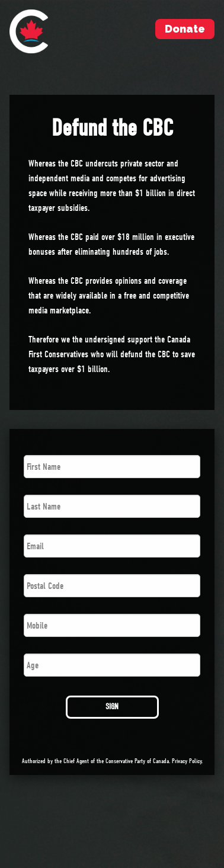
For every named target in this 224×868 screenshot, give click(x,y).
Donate (185, 29)
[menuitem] (29, 31)
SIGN (112, 707)
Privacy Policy (187, 761)
